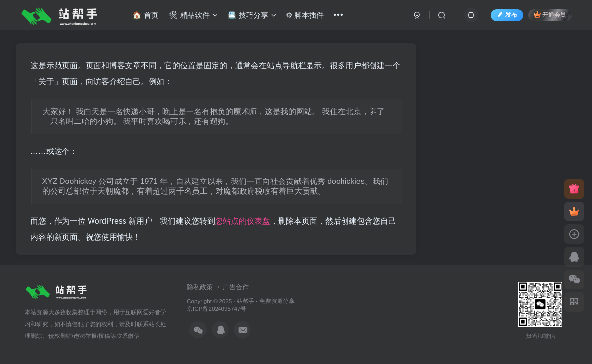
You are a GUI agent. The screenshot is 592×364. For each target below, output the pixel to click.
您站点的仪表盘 (243, 221)
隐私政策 (200, 287)
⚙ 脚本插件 (307, 16)
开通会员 (547, 16)
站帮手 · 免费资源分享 (266, 301)
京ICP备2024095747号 (217, 309)
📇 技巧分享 (254, 16)
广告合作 (236, 287)
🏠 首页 (148, 16)
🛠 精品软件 (195, 16)
